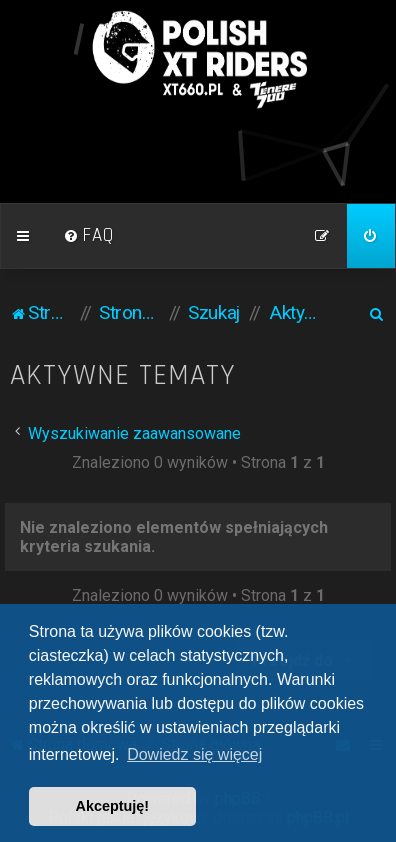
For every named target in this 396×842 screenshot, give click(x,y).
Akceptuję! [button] (113, 806)
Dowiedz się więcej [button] (194, 754)
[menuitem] (89, 236)
